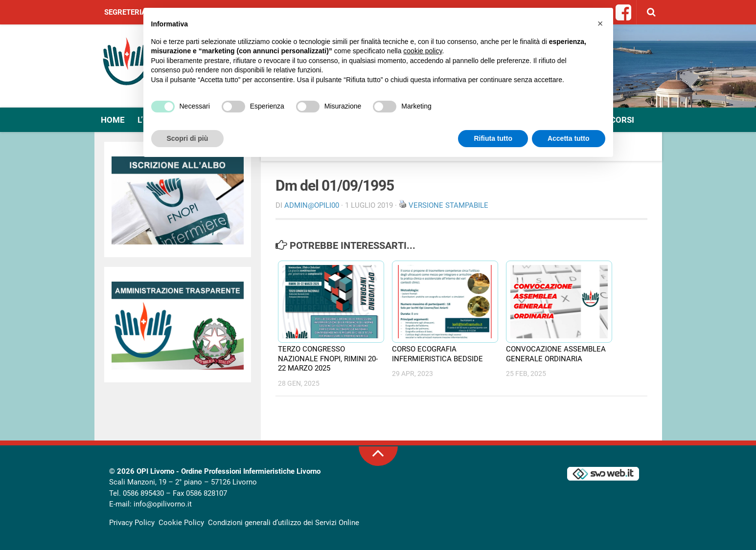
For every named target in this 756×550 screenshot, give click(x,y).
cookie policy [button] (423, 51)
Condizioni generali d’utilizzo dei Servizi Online (284, 523)
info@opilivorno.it (163, 504)
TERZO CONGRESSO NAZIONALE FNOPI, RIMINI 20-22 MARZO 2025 (328, 359)
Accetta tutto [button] (569, 138)
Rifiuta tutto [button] (493, 138)
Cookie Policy (181, 523)
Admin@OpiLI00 (312, 205)
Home (113, 120)
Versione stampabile (448, 205)
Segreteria (125, 12)
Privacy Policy (132, 523)
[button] (600, 23)
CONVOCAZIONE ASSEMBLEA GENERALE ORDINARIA (556, 354)
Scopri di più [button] (188, 138)
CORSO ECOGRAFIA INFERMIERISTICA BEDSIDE (437, 354)
